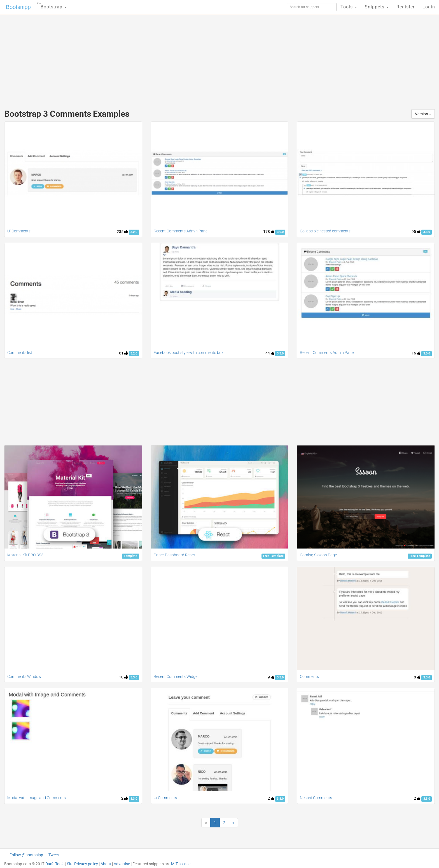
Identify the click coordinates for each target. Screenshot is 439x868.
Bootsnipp (18, 7)
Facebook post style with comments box (189, 353)
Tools (349, 7)
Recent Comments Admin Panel (181, 231)
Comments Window (24, 676)
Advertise (122, 864)
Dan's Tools (55, 864)
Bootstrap (52, 5)
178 (269, 232)
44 (270, 353)
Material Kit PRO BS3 (25, 555)
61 (123, 353)
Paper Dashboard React (174, 555)
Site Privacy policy (82, 864)
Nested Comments (316, 798)
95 (416, 232)
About (106, 864)
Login (429, 7)
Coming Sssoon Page (318, 555)
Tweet (54, 855)
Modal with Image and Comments (37, 798)
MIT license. (181, 864)
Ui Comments (19, 231)
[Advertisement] (178, 59)
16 (416, 353)
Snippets (377, 7)
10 (123, 677)
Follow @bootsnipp (26, 855)
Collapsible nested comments (325, 231)
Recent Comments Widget (176, 676)
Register (406, 7)
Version (423, 114)
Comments (309, 676)
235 (122, 232)
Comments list (20, 353)
